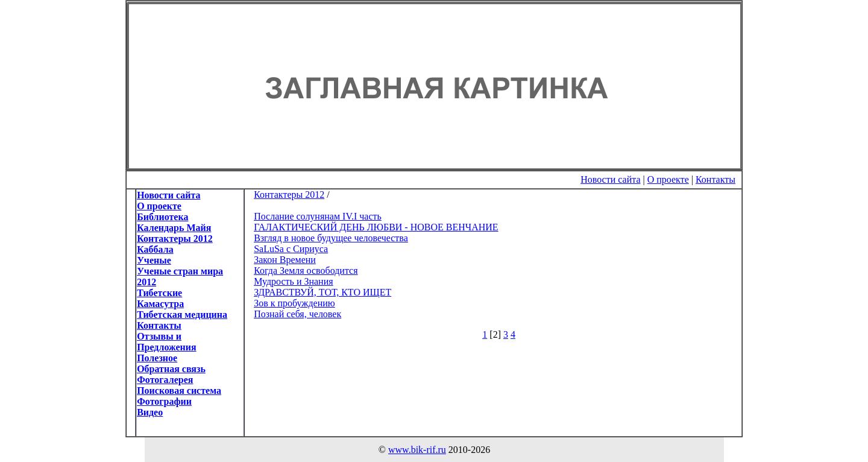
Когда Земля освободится (306, 271)
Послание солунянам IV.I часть (318, 216)
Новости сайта (610, 179)
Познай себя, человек (297, 314)
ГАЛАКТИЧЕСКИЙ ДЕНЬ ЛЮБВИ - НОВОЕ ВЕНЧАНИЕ (376, 227)
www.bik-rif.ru (417, 450)
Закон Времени (285, 260)
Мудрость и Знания (293, 281)
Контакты (715, 179)
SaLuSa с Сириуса (291, 249)
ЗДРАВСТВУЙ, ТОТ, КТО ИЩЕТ (322, 292)
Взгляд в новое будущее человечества (331, 238)
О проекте (668, 179)
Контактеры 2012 (289, 195)
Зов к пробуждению (294, 303)
